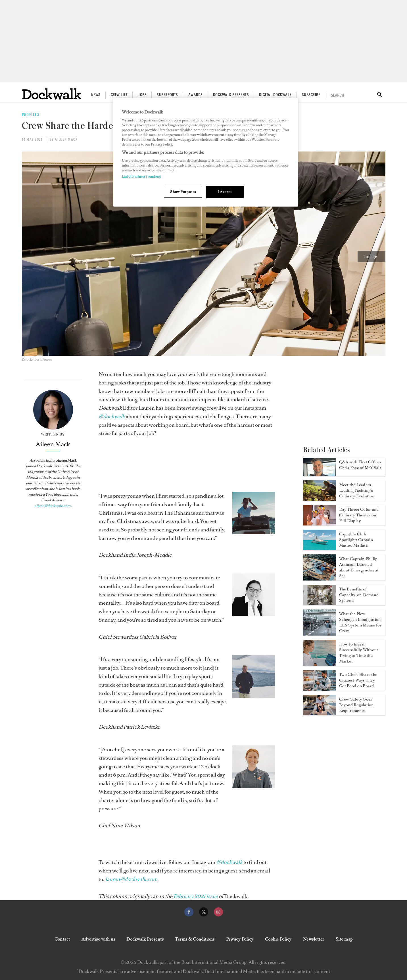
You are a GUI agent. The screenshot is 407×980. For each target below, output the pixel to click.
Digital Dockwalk (275, 95)
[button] (371, 256)
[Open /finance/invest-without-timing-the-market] (320, 664)
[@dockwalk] (112, 417)
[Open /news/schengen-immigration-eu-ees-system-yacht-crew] (320, 634)
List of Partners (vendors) (141, 176)
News (96, 95)
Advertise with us (98, 939)
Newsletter (314, 939)
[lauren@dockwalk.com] (131, 879)
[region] (206, 152)
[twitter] (204, 912)
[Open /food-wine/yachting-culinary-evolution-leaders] (320, 499)
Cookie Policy (278, 939)
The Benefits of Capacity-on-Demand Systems (359, 595)
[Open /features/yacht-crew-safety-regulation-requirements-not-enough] (320, 714)
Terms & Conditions (195, 939)
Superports (167, 95)
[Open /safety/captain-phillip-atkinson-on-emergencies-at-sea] (320, 579)
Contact (62, 939)
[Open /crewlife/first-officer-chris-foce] (320, 474)
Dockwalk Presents (231, 95)
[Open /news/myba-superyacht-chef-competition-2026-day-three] (320, 524)
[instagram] (218, 912)
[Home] (52, 94)
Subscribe (311, 95)
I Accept (225, 192)
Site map (344, 939)
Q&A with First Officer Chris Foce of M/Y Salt (360, 465)
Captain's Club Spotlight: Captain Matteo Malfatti (356, 540)
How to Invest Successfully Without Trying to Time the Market (359, 653)
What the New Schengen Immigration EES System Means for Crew (360, 622)
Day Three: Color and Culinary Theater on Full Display (359, 515)
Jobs (142, 95)
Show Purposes (183, 192)
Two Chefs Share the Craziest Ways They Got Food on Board (358, 680)
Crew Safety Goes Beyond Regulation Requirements (356, 705)
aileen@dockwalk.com (53, 506)
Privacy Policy (240, 939)
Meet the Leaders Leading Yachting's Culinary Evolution (357, 490)
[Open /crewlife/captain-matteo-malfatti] (320, 548)
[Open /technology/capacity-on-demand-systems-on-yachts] (320, 603)
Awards (196, 95)
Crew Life (119, 95)
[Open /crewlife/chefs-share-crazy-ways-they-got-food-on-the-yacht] (320, 689)
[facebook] (189, 912)
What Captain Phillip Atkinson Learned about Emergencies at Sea (359, 567)
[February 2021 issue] (196, 896)
